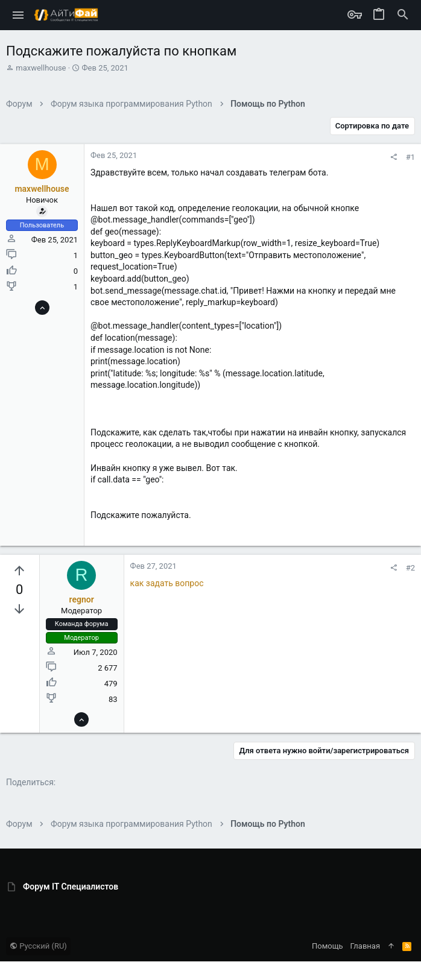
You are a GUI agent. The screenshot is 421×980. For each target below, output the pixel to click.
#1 (410, 157)
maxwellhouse (41, 68)
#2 (410, 568)
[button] (18, 15)
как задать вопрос (167, 583)
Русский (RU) (38, 946)
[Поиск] (403, 15)
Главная (365, 946)
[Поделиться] (394, 157)
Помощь (328, 946)
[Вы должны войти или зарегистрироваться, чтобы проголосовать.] (20, 571)
